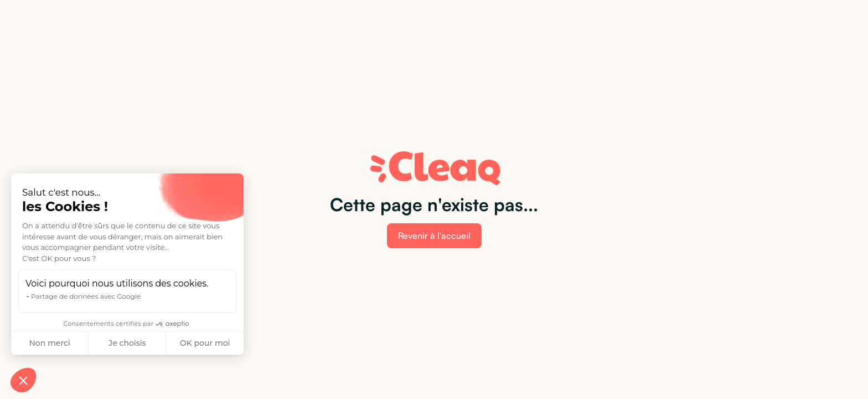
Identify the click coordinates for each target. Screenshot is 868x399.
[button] (23, 380)
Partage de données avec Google (86, 296)
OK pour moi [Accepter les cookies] (205, 343)
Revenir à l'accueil (434, 236)
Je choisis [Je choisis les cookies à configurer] (127, 343)
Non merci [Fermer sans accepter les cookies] (49, 343)
